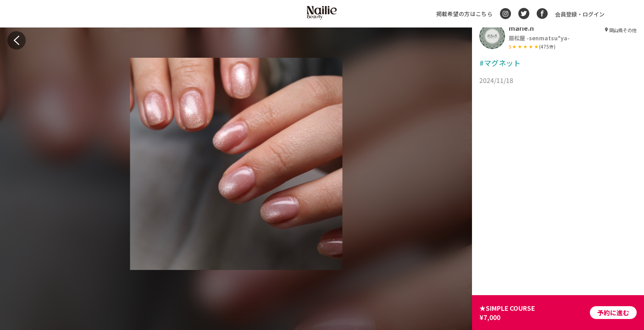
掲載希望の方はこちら (464, 14)
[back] (17, 40)
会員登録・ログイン (580, 14)
